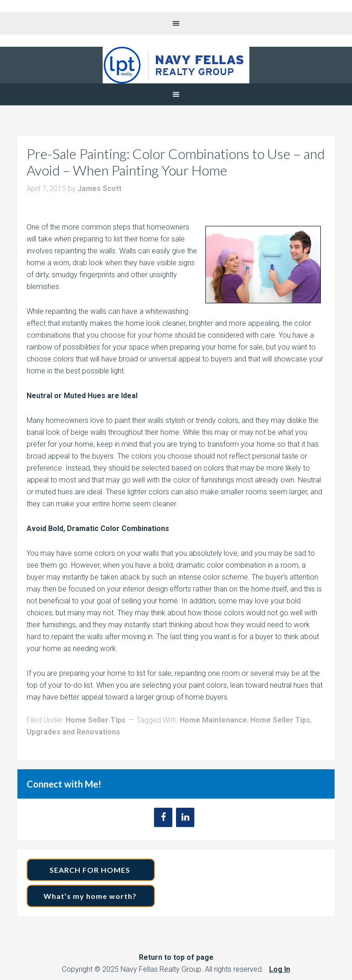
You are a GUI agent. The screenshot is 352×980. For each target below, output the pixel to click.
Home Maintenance (213, 720)
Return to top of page (176, 957)
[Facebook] (163, 817)
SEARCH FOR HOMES (91, 870)
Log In (280, 969)
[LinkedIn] (185, 817)
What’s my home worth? (91, 896)
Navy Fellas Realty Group (176, 65)
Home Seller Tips (96, 720)
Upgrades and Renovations (73, 732)
